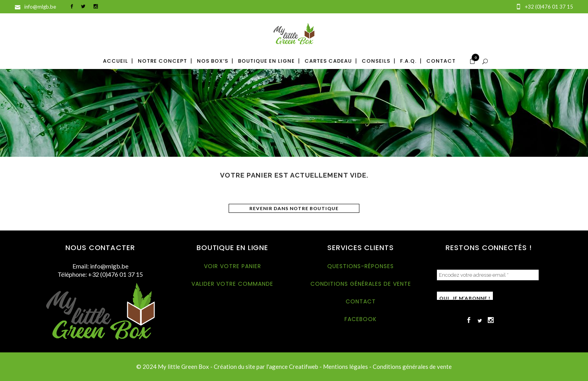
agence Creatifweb (294, 366)
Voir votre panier (233, 266)
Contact (361, 301)
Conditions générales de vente (361, 284)
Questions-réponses (361, 266)
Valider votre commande (232, 284)
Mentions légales (345, 366)
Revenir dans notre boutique (294, 208)
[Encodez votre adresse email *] (488, 275)
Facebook (361, 319)
